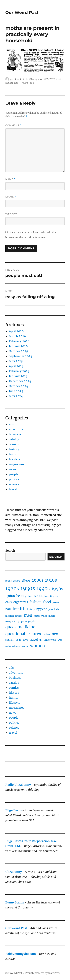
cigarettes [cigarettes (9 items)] (21, 602)
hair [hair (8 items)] (8, 609)
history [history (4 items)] (31, 609)
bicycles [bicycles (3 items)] (54, 596)
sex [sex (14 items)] (55, 634)
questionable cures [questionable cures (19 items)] (23, 634)
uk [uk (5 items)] (41, 640)
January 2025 (18, 376)
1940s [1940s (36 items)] (43, 589)
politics (14, 479)
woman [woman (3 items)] (25, 647)
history (14, 449)
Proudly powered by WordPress (43, 973)
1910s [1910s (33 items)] (51, 580)
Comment (13, 125)
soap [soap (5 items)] (19, 640)
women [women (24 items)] (37, 646)
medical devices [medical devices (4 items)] (14, 616)
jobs (31, 83)
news (13, 469)
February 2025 (19, 371)
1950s (25, 83)
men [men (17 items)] (28, 615)
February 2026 (19, 341)
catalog (14, 439)
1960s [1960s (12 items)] (10, 596)
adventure (16, 429)
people (14, 474)
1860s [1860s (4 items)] (8, 581)
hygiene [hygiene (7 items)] (42, 609)
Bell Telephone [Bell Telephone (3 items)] (42, 596)
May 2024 (16, 396)
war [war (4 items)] (60, 640)
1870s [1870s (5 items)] (17, 581)
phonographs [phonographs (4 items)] (28, 621)
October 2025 (18, 351)
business (15, 434)
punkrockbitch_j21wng (24, 79)
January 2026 (18, 346)
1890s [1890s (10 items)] (26, 581)
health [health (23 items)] (19, 609)
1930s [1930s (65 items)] (28, 588)
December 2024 (20, 381)
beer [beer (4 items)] (30, 596)
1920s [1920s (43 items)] (12, 589)
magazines (12, 83)
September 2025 (21, 356)
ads (60, 79)
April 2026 (16, 331)
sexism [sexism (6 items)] (10, 640)
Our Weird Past (22, 12)
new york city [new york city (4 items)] (12, 621)
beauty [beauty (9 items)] (21, 596)
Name (11, 179)
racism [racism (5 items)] (47, 634)
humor (14, 454)
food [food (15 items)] (47, 602)
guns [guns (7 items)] (56, 602)
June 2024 (16, 391)
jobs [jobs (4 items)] (51, 609)
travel (13, 489)
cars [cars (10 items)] (9, 602)
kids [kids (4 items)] (57, 609)
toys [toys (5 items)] (25, 640)
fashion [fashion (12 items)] (36, 602)
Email (11, 197)
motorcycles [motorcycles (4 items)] (40, 616)
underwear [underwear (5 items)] (50, 640)
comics (14, 444)
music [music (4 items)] (52, 616)
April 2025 (16, 366)
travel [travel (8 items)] (34, 640)
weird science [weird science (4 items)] (13, 646)
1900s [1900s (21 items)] (38, 580)
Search (10, 551)
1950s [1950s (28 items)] (57, 589)
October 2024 (18, 386)
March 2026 (17, 336)
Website (11, 214)
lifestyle (15, 459)
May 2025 (16, 361)
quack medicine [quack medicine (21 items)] (20, 627)
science (14, 484)
